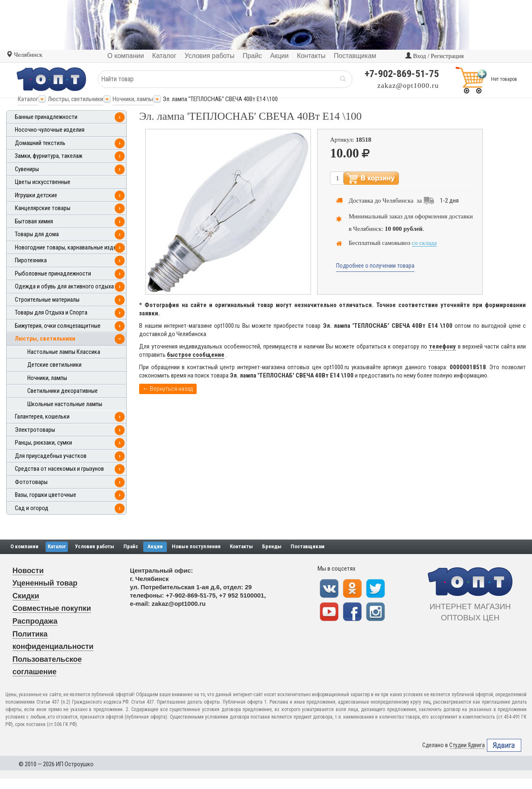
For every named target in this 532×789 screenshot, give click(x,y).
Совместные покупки (52, 608)
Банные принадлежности (46, 117)
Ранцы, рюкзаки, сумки (43, 443)
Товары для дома (37, 234)
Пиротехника (31, 260)
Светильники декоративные (63, 391)
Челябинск (24, 55)
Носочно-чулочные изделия (50, 130)
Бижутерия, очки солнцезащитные (58, 326)
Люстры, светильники (75, 99)
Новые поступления (196, 546)
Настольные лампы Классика (64, 352)
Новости (28, 571)
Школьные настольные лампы (65, 404)
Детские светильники (54, 365)
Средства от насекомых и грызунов (59, 469)
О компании (24, 546)
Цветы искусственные (43, 182)
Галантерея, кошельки (42, 417)
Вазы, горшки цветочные (46, 495)
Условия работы (95, 546)
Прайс (131, 546)
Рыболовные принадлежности (53, 274)
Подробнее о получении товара (375, 266)
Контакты (241, 546)
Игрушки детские (36, 195)
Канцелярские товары (43, 208)
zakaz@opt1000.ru (408, 86)
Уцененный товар (45, 583)
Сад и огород (32, 508)
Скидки (26, 596)
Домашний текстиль (40, 143)
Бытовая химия (34, 221)
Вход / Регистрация (435, 56)
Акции (155, 546)
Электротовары (35, 430)
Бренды (272, 546)
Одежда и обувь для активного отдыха (64, 287)
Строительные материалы (47, 300)
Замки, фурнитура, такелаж (49, 156)
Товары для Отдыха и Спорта (51, 313)
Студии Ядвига (467, 745)
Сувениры (27, 169)
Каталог (28, 99)
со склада (424, 243)
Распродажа (35, 621)
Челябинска (398, 201)
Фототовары (31, 482)
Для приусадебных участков (51, 456)
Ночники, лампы (133, 99)
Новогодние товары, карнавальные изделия (70, 248)
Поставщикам (308, 546)
